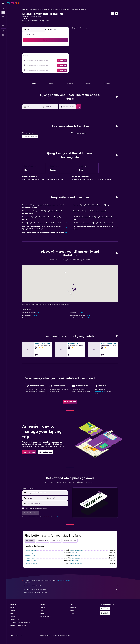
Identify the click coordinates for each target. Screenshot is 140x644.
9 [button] (40, 56)
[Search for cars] (3, 17)
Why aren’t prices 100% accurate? (74, 593)
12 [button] (53, 56)
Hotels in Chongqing (34, 555)
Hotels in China (47, 10)
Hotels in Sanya (78, 555)
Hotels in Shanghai (34, 550)
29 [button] (67, 65)
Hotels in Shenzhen (79, 553)
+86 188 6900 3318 (32, 23)
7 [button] (62, 52)
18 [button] (49, 61)
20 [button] (58, 61)
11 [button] (49, 56)
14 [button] (62, 56)
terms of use (49, 517)
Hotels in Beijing (33, 553)
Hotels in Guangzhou (80, 550)
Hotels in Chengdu (34, 558)
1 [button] (67, 47)
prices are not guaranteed (66, 580)
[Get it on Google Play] (112, 608)
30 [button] (40, 70)
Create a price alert (104, 391)
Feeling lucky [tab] (59, 541)
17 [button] (44, 61)
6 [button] (58, 52)
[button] (3, 3)
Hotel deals (28, 10)
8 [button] (67, 52)
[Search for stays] (3, 13)
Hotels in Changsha (79, 563)
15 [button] (67, 56)
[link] (73, 402)
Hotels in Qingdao (34, 561)
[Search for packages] (3, 20)
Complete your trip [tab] (73, 541)
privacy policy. (59, 517)
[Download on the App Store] (112, 613)
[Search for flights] (3, 9)
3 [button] (44, 52)
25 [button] (49, 65)
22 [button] (67, 61)
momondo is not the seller (74, 586)
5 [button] (53, 52)
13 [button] (58, 56)
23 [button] (40, 65)
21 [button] (62, 61)
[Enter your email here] (50, 503)
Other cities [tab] (33, 541)
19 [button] (53, 61)
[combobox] (50, 493)
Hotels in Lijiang (68, 10)
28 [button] (62, 65)
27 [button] (58, 65)
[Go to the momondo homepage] (13, 3)
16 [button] (40, 61)
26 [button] (53, 65)
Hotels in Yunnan (57, 10)
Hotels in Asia (37, 10)
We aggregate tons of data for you (74, 589)
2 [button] (40, 52)
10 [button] (44, 56)
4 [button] (49, 52)
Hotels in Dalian (78, 558)
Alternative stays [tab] (46, 541)
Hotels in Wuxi (78, 561)
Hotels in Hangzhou (34, 563)
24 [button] (44, 65)
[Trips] (3, 26)
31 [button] (44, 70)
